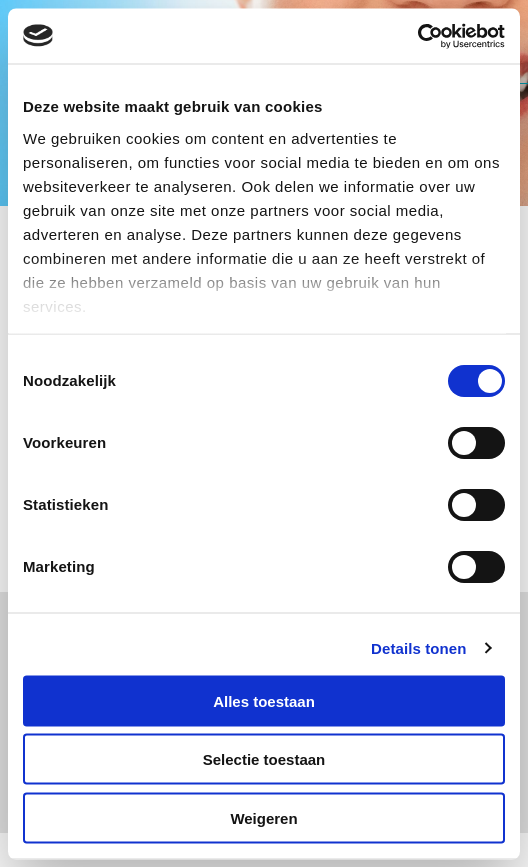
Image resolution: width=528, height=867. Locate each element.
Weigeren (263, 817)
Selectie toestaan (264, 759)
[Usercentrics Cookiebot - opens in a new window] (417, 36)
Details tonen (418, 647)
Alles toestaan (264, 700)
